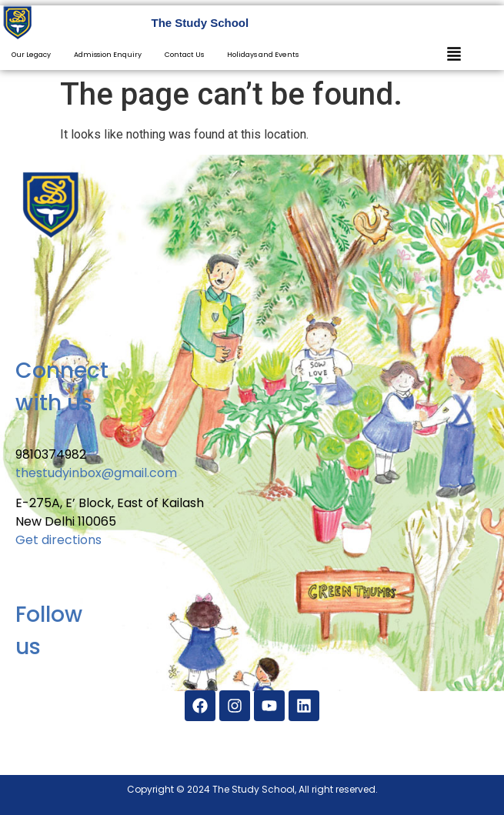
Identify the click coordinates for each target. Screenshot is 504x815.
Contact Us (184, 55)
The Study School (200, 23)
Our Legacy (31, 55)
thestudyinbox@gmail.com (96, 473)
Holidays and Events (263, 55)
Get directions (58, 540)
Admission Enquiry (108, 55)
